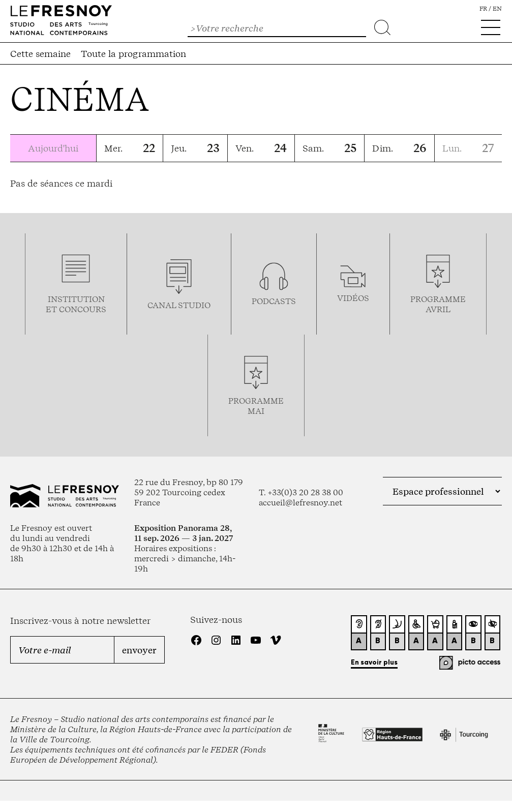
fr (483, 9)
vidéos (353, 298)
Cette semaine (40, 53)
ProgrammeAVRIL (438, 304)
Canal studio (179, 305)
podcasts (274, 301)
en (497, 9)
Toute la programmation (133, 53)
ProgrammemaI (256, 406)
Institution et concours (76, 304)
